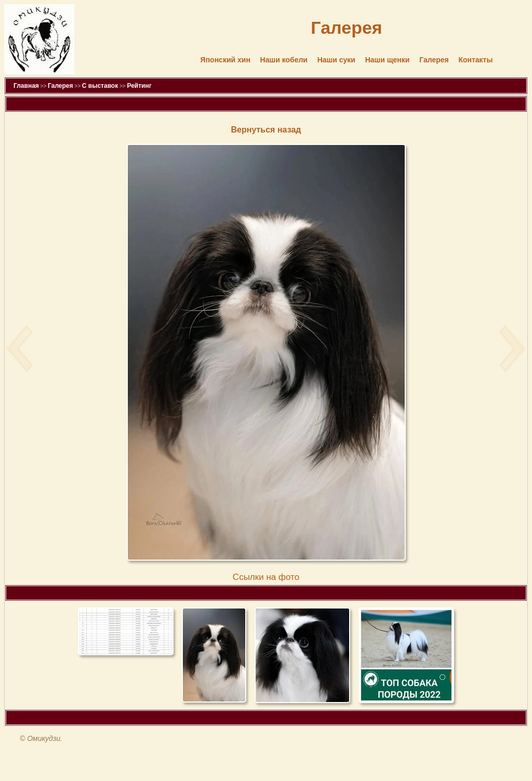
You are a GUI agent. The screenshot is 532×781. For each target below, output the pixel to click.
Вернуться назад (266, 130)
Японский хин (225, 60)
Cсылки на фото (266, 577)
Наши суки (336, 60)
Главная (26, 86)
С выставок (100, 86)
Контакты (475, 60)
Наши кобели (284, 60)
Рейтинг (139, 86)
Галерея (434, 60)
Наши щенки (388, 60)
